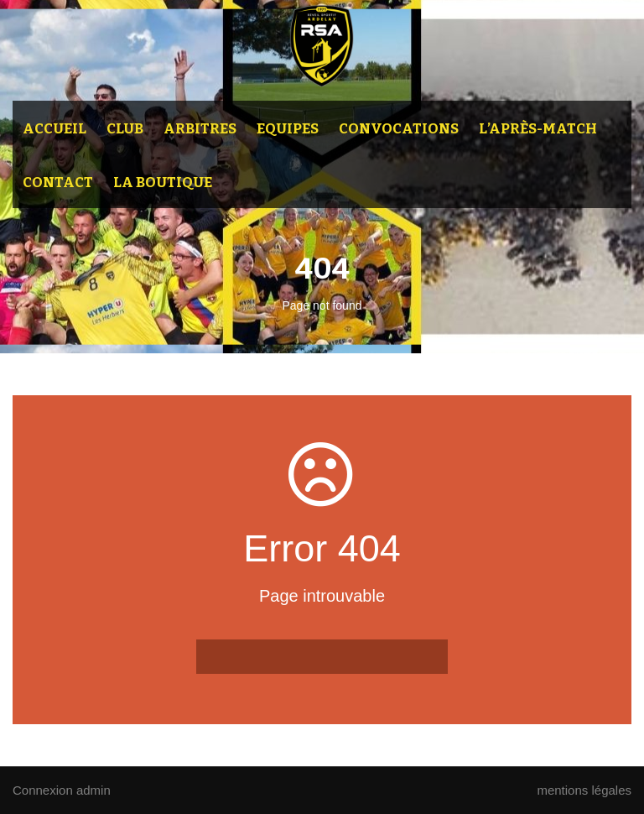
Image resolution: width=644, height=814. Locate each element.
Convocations (399, 129)
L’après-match (538, 129)
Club (125, 129)
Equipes (288, 129)
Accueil (55, 129)
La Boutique (163, 183)
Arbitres (200, 129)
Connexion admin (62, 790)
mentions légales (584, 790)
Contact (58, 183)
